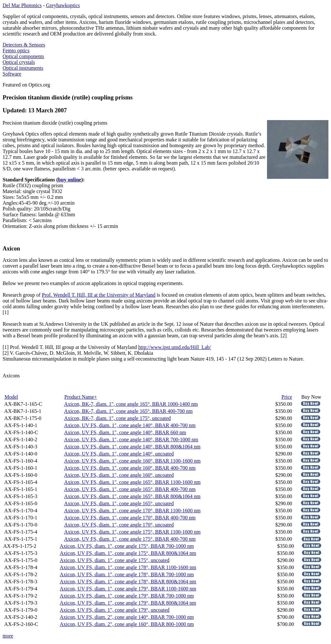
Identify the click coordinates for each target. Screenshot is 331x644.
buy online (70, 180)
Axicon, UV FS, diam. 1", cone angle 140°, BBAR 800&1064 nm (132, 447)
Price (287, 397)
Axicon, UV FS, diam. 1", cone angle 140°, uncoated (119, 454)
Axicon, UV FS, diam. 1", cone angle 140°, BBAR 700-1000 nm (131, 440)
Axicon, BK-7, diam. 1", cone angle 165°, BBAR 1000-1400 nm (131, 404)
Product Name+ (81, 397)
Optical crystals (19, 62)
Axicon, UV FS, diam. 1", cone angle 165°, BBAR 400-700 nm (130, 489)
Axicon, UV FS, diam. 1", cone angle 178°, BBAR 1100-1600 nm (128, 567)
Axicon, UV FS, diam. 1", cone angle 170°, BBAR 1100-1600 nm (132, 511)
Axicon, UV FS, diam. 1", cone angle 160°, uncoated (119, 475)
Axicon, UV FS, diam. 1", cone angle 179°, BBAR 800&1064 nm (128, 603)
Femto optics (16, 51)
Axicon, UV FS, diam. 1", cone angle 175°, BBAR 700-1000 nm (127, 546)
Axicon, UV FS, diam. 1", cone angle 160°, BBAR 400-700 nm (130, 468)
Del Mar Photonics (22, 5)
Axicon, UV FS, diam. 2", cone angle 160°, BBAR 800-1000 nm (127, 624)
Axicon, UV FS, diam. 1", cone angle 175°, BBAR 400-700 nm (130, 539)
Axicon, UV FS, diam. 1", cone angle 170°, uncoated (119, 525)
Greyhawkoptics (63, 5)
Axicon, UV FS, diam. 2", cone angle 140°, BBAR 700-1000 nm (127, 617)
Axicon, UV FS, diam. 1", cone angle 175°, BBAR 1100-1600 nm (132, 532)
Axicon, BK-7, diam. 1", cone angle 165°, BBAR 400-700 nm (128, 411)
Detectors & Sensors (24, 45)
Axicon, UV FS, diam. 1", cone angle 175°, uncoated (115, 560)
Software (12, 74)
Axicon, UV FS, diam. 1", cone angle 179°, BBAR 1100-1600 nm (128, 589)
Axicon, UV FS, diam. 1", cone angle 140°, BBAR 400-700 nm (130, 425)
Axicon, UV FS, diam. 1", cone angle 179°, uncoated (115, 610)
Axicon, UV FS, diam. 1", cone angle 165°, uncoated (119, 503)
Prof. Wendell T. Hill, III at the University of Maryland (99, 295)
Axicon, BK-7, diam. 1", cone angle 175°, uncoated (117, 418)
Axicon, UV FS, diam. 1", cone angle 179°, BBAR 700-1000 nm (127, 596)
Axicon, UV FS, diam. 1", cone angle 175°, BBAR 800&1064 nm (128, 553)
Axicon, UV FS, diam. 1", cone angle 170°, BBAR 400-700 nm (130, 518)
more (8, 636)
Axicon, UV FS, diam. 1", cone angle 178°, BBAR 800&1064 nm (128, 582)
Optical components (23, 56)
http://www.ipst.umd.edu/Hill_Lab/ (175, 347)
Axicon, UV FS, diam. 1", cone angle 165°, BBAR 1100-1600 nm (132, 482)
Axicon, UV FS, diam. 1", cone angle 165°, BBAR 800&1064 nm (132, 496)
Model (11, 397)
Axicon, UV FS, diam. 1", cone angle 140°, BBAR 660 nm (125, 432)
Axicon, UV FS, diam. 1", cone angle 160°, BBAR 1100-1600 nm (132, 461)
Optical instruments (23, 68)
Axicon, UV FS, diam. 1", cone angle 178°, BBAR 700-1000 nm (127, 574)
